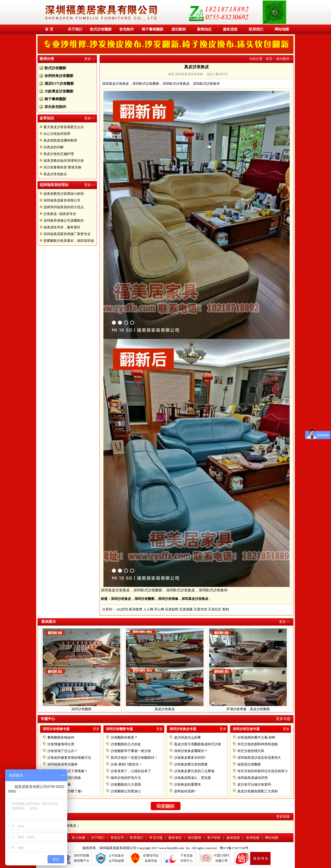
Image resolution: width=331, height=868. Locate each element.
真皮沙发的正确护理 (59, 154)
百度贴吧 (172, 609)
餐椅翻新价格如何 (61, 737)
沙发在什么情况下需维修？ (67, 771)
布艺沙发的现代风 (251, 751)
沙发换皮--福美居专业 (60, 214)
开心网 (159, 609)
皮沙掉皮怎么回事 (187, 737)
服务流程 (230, 29)
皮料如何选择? (185, 791)
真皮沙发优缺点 (55, 174)
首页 (269, 59)
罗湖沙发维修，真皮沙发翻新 (248, 709)
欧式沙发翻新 (101, 29)
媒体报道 (233, 838)
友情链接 (253, 838)
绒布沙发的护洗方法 (126, 778)
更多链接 (283, 816)
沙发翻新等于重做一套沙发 (131, 751)
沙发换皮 (70, 826)
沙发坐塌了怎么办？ (62, 751)
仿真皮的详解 (54, 147)
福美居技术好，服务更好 (62, 227)
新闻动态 (204, 29)
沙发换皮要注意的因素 (191, 764)
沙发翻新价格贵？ (124, 737)
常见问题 (156, 838)
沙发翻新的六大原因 (126, 784)
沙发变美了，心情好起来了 (131, 771)
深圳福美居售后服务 (62, 764)
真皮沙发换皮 (165, 709)
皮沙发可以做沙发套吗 (254, 784)
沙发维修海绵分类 (61, 744)
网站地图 (282, 29)
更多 (96, 729)
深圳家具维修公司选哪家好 (64, 220)
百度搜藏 (186, 609)
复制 (225, 609)
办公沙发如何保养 (57, 134)
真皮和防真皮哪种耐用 (60, 140)
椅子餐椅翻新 (153, 29)
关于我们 (75, 29)
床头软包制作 (55, 107)
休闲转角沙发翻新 (59, 76)
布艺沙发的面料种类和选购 (258, 744)
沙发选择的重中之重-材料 (256, 737)
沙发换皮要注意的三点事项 (194, 771)
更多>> (90, 59)
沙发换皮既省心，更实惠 (193, 778)
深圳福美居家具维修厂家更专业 (67, 234)
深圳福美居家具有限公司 (62, 200)
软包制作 (127, 29)
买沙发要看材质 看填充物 (62, 167)
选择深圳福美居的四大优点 (64, 207)
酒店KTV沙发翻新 (59, 84)
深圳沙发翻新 (81, 709)
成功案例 (178, 29)
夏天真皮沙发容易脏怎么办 (64, 127)
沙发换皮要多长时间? (190, 758)
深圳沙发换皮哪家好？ (191, 751)
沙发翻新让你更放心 (126, 791)
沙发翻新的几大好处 (126, 744)
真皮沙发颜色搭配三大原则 (258, 791)
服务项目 (175, 838)
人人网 (148, 609)
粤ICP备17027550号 (234, 848)
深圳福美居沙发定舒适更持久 (259, 758)
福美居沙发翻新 (249, 764)
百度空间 (200, 609)
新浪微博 (136, 609)
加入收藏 (78, 838)
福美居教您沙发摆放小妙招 (64, 194)
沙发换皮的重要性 (187, 784)
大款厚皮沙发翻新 (59, 91)
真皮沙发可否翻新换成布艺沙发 (198, 744)
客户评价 (214, 838)
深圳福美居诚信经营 (253, 778)
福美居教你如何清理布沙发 (64, 161)
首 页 (49, 29)
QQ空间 (122, 609)
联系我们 (256, 29)
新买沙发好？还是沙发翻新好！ (134, 758)
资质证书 (117, 838)
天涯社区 (215, 609)
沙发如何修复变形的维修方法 (69, 758)
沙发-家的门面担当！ (126, 764)
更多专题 (283, 719)
